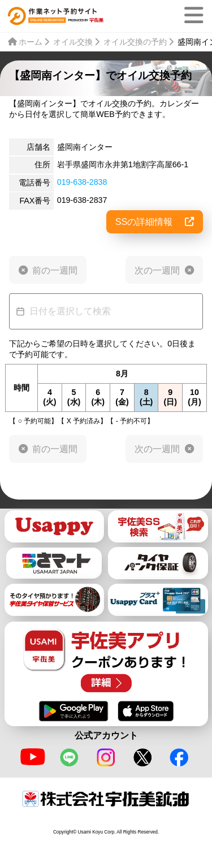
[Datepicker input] (106, 311)
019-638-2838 (82, 182)
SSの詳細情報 (155, 222)
